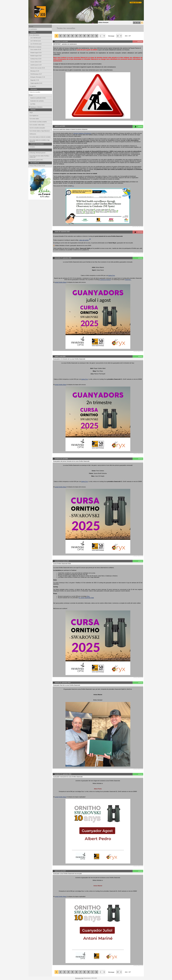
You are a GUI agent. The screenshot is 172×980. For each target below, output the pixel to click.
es (137, 23)
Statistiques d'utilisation (36, 107)
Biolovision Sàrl (79, 978)
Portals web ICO (135, 3)
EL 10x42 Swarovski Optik (86, 598)
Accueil (31, 26)
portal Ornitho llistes (60, 282)
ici (73, 186)
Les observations (34, 35)
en (139, 23)
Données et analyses (35, 47)
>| (96, 36)
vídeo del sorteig (85, 240)
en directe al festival (105, 280)
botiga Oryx (112, 275)
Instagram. (128, 280)
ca (134, 23)
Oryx (88, 596)
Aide (31, 95)
